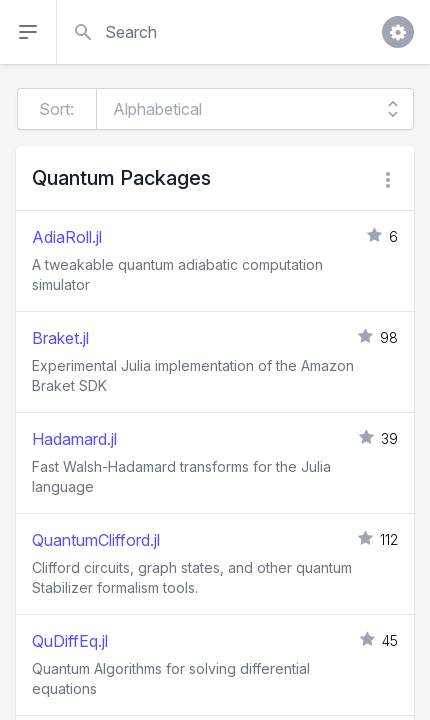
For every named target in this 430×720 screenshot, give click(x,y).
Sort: (56, 109)
